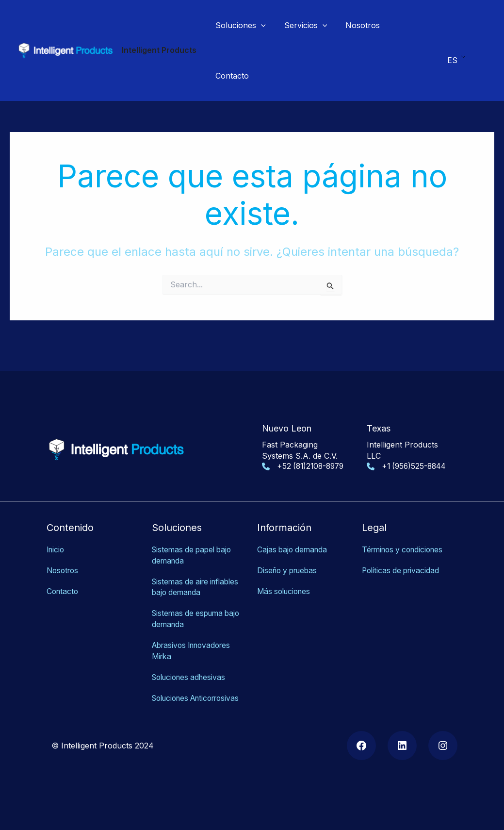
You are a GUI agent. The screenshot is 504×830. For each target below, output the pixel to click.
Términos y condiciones (406, 541)
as (201, 698)
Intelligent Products (159, 50)
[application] (260, 25)
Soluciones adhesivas (191, 667)
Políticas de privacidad (403, 562)
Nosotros (64, 562)
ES (452, 57)
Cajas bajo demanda (294, 541)
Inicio (56, 541)
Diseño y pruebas (290, 562)
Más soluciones (286, 582)
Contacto (63, 582)
